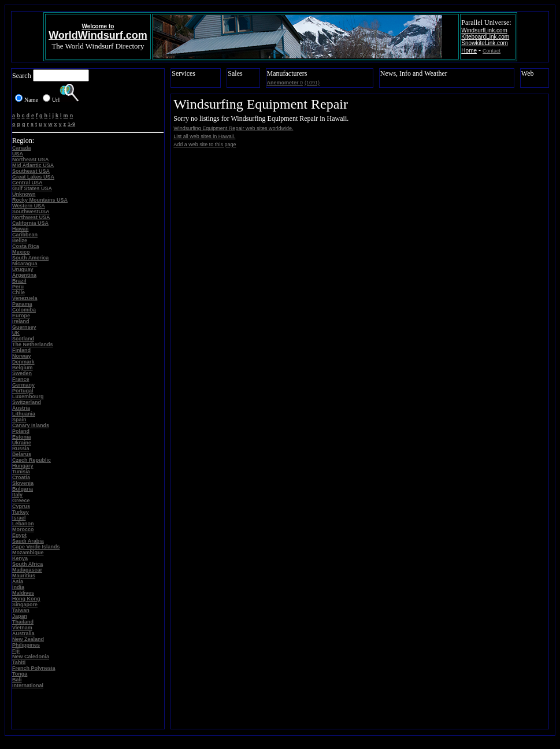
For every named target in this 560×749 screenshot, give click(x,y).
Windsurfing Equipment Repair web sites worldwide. (233, 128)
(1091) (312, 83)
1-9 (71, 124)
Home (469, 51)
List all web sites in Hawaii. (204, 136)
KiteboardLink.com (485, 37)
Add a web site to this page (205, 144)
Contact (492, 51)
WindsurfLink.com (484, 30)
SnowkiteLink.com (485, 43)
